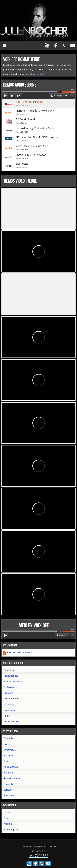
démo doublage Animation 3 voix (28, 130)
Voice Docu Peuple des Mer (25, 148)
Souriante (9, 795)
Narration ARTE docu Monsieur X (28, 112)
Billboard (8, 693)
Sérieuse (8, 790)
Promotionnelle (12, 778)
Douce (7, 744)
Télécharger (58, 96)
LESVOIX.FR (51, 847)
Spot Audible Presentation (24, 157)
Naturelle (9, 773)
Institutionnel (11, 676)
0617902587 (38, 856)
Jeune (7, 761)
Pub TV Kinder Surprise (22, 103)
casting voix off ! (37, 74)
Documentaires (12, 698)
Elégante (8, 756)
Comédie (8, 738)
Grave (7, 812)
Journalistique (11, 767)
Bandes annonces (13, 681)
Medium (8, 824)
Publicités (9, 670)
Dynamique (10, 750)
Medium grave (11, 830)
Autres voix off (12, 721)
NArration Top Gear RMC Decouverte (31, 139)
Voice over (9, 704)
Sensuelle (9, 784)
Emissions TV (10, 687)
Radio (7, 716)
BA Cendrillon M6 (19, 121)
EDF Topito (15, 165)
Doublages (9, 710)
